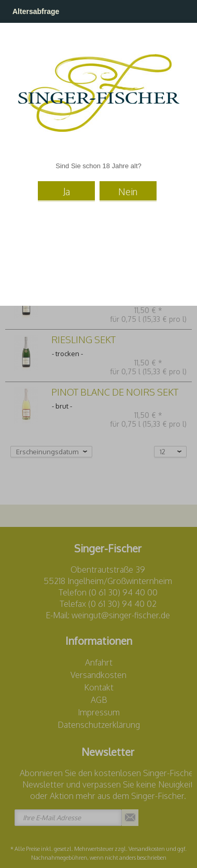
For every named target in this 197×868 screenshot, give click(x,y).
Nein (128, 192)
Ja (67, 192)
